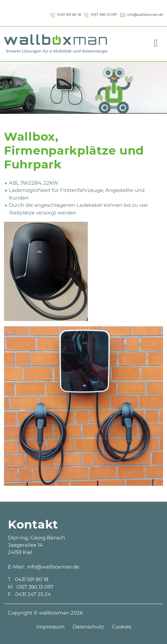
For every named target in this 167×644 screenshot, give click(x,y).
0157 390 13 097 (100, 15)
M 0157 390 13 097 (31, 587)
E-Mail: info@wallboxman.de (44, 567)
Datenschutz (88, 627)
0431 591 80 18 (66, 15)
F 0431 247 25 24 (29, 594)
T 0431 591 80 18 (28, 579)
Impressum (50, 627)
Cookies (121, 627)
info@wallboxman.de (142, 15)
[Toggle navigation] (156, 42)
